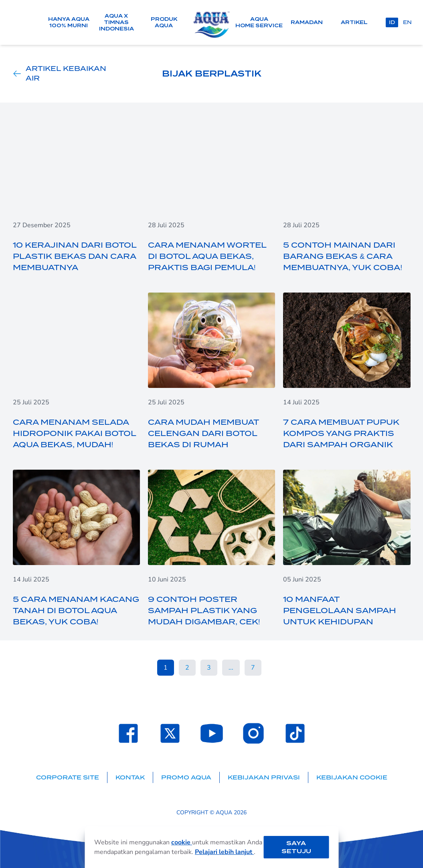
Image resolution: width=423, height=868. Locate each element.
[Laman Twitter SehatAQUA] (170, 733)
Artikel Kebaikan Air (60, 74)
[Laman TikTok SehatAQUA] (295, 733)
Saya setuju (296, 847)
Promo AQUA (186, 777)
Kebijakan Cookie (352, 777)
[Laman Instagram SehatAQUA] (253, 733)
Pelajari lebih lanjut (224, 852)
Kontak (130, 777)
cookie (182, 842)
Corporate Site (68, 777)
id (392, 22)
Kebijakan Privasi (264, 777)
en (407, 22)
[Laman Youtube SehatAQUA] (212, 733)
